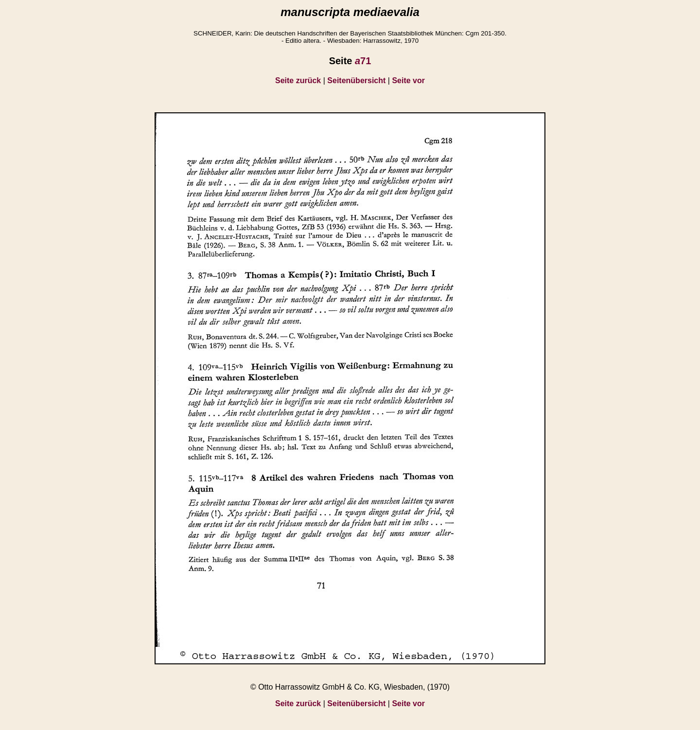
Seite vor (408, 80)
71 (363, 61)
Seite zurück (298, 80)
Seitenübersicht (356, 80)
